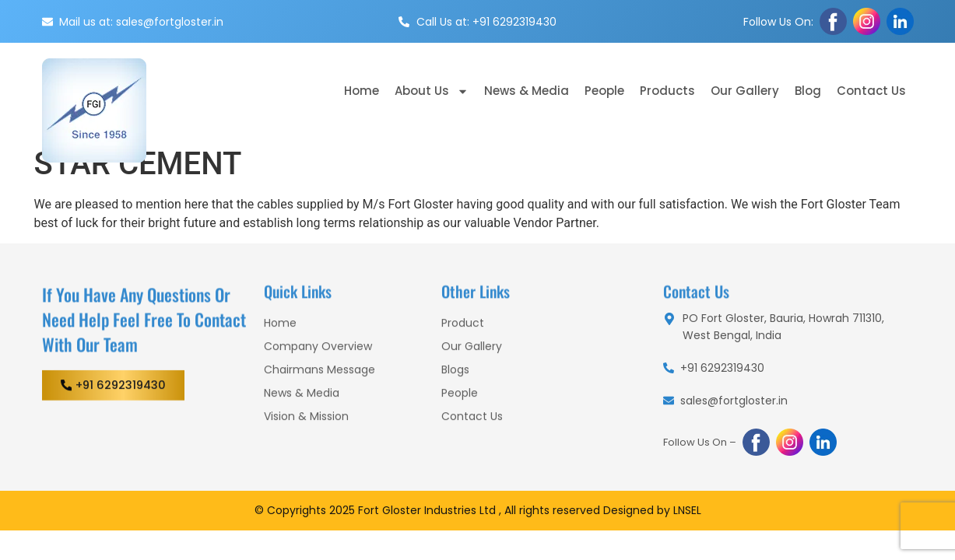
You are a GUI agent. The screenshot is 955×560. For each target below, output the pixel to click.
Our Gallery (745, 91)
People (604, 91)
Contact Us (871, 91)
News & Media (527, 91)
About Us (432, 91)
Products (667, 91)
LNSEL (687, 510)
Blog (808, 91)
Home (362, 91)
